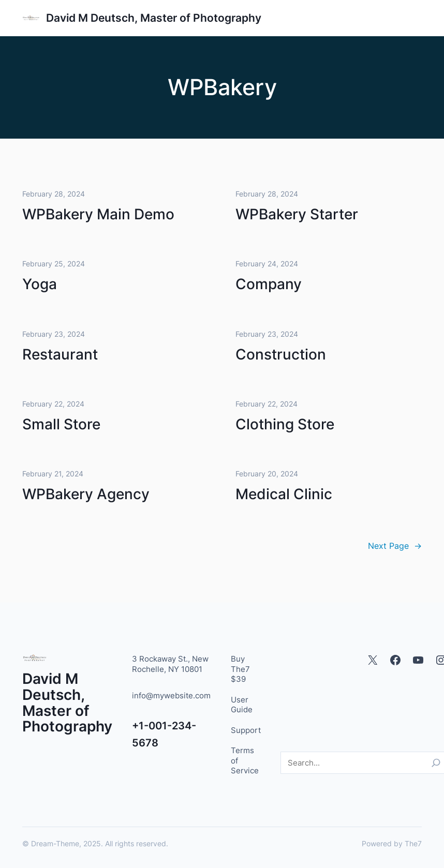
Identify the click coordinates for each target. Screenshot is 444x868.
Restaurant (60, 354)
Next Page (395, 546)
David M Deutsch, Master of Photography (154, 18)
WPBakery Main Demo (98, 215)
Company (269, 285)
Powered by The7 (392, 843)
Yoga (40, 285)
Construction (281, 354)
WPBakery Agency (86, 495)
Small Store (61, 424)
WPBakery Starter (297, 215)
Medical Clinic (284, 495)
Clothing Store (285, 424)
